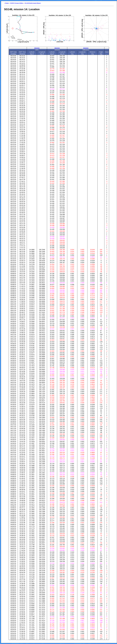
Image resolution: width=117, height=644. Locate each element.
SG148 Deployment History (33, 3)
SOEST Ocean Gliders (17, 3)
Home (7, 3)
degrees (37, 48)
